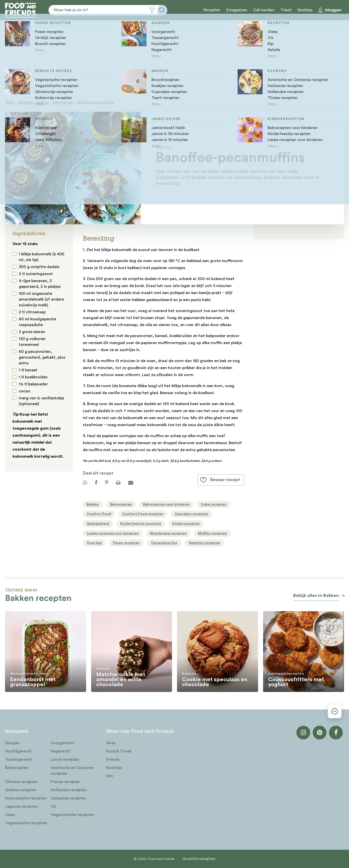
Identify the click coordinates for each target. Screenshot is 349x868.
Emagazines (237, 10)
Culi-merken (264, 10)
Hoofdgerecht (18, 751)
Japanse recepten (22, 806)
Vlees (10, 815)
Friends (113, 759)
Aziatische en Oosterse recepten (72, 771)
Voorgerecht (62, 743)
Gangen (12, 743)
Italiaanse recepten (68, 798)
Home (10, 103)
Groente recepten (199, 859)
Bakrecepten (63, 103)
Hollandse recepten (69, 790)
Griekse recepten (21, 790)
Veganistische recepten (72, 815)
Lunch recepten (65, 759)
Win (110, 776)
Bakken (43, 103)
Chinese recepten (21, 782)
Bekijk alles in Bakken (316, 595)
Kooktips (305, 10)
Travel (286, 10)
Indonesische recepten (26, 798)
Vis (53, 806)
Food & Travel (119, 751)
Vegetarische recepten (26, 823)
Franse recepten (65, 782)
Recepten (212, 10)
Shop (111, 743)
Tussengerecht (19, 759)
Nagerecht (61, 751)
